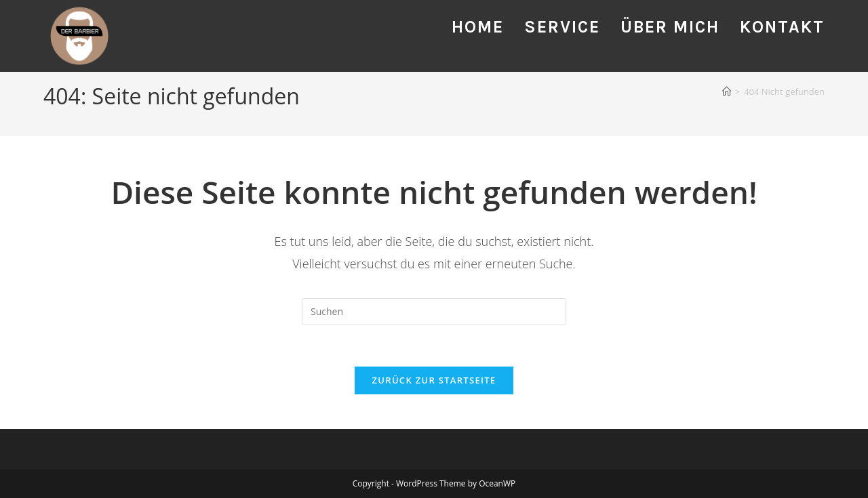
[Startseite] (727, 91)
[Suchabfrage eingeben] (434, 312)
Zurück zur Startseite (434, 380)
